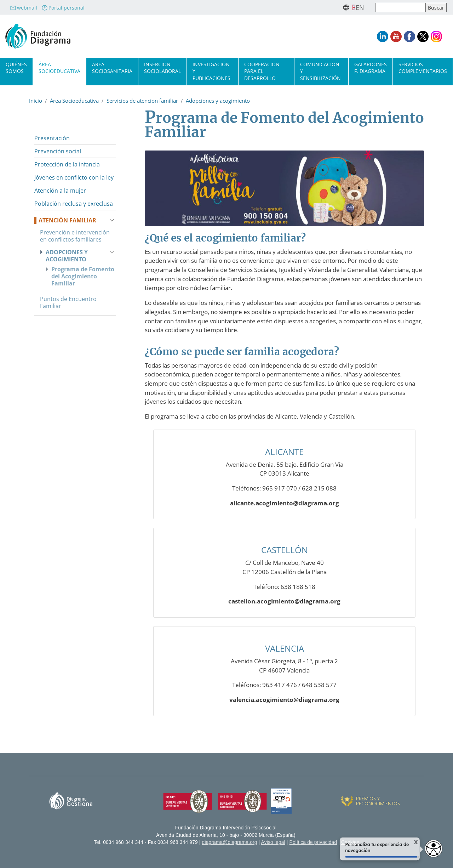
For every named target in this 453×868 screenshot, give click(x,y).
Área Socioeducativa (74, 101)
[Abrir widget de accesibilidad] (434, 849)
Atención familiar (67, 220)
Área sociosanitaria (112, 68)
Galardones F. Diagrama (371, 68)
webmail (24, 8)
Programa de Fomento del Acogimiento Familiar (83, 276)
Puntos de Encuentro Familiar (68, 302)
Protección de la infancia (67, 164)
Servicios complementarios (423, 68)
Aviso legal (273, 842)
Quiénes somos (16, 68)
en (360, 7)
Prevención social (58, 151)
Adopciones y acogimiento (218, 101)
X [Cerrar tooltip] (412, 842)
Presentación (52, 138)
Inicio (36, 101)
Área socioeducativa (59, 68)
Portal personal (63, 8)
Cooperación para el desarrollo (262, 71)
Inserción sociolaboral (162, 68)
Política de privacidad (313, 842)
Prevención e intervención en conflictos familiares (75, 236)
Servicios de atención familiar (142, 101)
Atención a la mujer (60, 191)
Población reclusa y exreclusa (74, 204)
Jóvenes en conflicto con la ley (74, 177)
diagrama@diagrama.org (230, 842)
